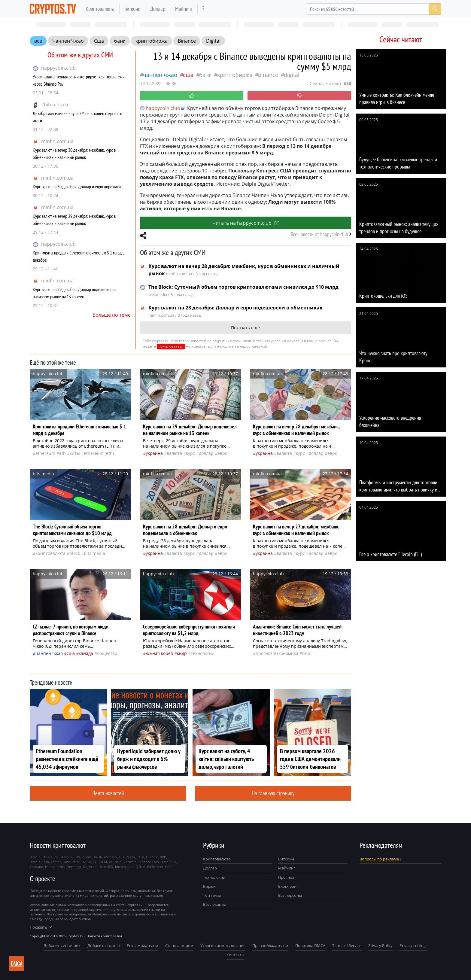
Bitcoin (35, 857)
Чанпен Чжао (68, 41)
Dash (67, 862)
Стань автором (179, 945)
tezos (61, 867)
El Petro (152, 857)
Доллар (158, 9)
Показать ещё (245, 328)
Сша (99, 41)
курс (190, 453)
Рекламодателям (143, 945)
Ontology (74, 867)
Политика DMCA (310, 945)
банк (120, 41)
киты (75, 453)
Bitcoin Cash (39, 862)
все (38, 41)
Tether (56, 862)
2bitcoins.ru (55, 105)
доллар (206, 453)
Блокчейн (287, 886)
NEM (76, 862)
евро (222, 453)
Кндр (182, 653)
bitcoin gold (124, 867)
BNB (306, 653)
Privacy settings (413, 945)
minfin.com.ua (57, 141)
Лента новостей (108, 793)
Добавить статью (104, 945)
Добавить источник (62, 945)
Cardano (36, 867)
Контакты (235, 955)
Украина (154, 453)
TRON (98, 857)
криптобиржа (152, 41)
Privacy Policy (380, 945)
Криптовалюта (100, 9)
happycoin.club (58, 68)
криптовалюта (50, 553)
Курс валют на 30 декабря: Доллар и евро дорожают (77, 187)
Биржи (209, 886)
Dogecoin (90, 867)
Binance (187, 41)
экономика (287, 653)
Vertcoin (130, 862)
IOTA (140, 857)
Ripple (87, 857)
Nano (169, 867)
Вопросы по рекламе (379, 859)
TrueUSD (106, 867)
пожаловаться (171, 346)
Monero (111, 857)
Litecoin (66, 857)
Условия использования (223, 945)
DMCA (17, 963)
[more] (203, 9)
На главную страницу (273, 793)
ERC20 (86, 862)
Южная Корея (159, 653)
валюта (174, 453)
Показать (41, 927)
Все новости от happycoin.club (319, 234)
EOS (77, 857)
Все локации (215, 904)
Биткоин (132, 9)
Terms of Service (347, 945)
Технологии (214, 877)
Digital (213, 41)
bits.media (94, 553)
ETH (62, 453)
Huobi (50, 867)
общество (107, 653)
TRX (122, 857)
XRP (163, 857)
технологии (203, 653)
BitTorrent (155, 867)
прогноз (264, 653)
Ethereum (45, 453)
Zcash (131, 857)
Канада (86, 653)
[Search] (374, 9)
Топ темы (212, 895)
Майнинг (184, 9)
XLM (104, 862)
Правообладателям (270, 945)
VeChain (115, 862)
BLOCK (75, 553)
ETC (96, 862)
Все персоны (290, 895)
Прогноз (286, 877)
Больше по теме (112, 315)
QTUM (140, 867)
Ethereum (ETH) (99, 453)
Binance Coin (149, 862)
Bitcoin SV (169, 862)
